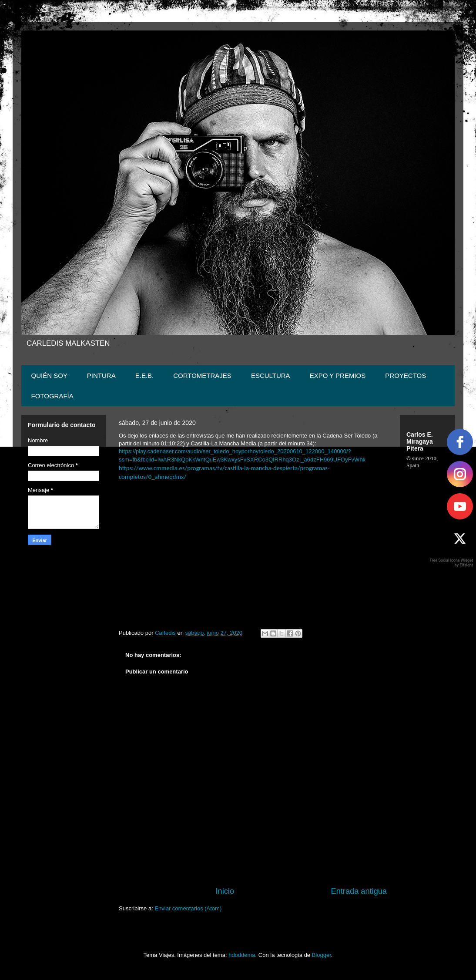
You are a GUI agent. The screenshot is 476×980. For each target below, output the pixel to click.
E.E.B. (145, 375)
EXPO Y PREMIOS (338, 375)
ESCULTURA (271, 375)
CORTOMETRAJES (202, 375)
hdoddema (242, 955)
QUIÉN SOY (49, 375)
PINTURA (101, 375)
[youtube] (460, 506)
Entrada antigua (359, 891)
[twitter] (460, 539)
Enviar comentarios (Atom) (188, 908)
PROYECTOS (406, 375)
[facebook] (460, 442)
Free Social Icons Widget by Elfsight (451, 563)
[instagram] (460, 474)
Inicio (225, 891)
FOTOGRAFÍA (52, 396)
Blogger (322, 955)
